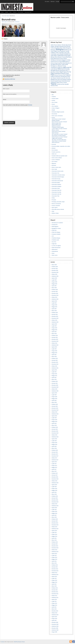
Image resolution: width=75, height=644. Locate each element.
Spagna (65, 80)
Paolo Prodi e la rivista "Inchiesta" (59, 131)
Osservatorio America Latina (58, 171)
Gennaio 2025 (55, 292)
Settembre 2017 (55, 460)
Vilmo (56, 86)
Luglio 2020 (54, 395)
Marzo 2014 (54, 540)
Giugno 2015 (54, 511)
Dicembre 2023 (55, 316)
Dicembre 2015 (55, 500)
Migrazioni (54, 164)
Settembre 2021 (55, 368)
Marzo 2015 (54, 517)
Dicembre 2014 (55, 523)
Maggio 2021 (54, 376)
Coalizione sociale (65, 51)
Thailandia (53, 82)
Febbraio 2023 (55, 336)
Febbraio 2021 (55, 381)
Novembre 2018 (55, 433)
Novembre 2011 (55, 594)
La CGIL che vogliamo (56, 246)
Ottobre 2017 (54, 458)
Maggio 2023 (54, 330)
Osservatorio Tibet (28, 12)
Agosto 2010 (54, 617)
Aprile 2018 (54, 446)
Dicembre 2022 (55, 339)
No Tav (69, 72)
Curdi (52, 54)
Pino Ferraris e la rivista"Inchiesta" (59, 136)
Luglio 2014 (54, 533)
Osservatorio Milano (56, 183)
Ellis (67, 57)
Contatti (57, 1)
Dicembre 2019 (55, 408)
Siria (56, 80)
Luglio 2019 (54, 418)
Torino (61, 82)
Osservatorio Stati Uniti (57, 190)
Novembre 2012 (55, 571)
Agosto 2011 (54, 599)
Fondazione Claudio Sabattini (58, 127)
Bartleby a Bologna (56, 120)
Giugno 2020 (54, 397)
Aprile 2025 (54, 286)
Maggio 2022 (54, 353)
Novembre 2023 (55, 318)
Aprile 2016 (54, 492)
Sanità (58, 78)
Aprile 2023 (54, 332)
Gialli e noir (54, 154)
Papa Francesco (56, 73)
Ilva (61, 63)
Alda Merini (68, 45)
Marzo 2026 (54, 265)
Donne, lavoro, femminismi (57, 116)
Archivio (53, 100)
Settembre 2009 (55, 626)
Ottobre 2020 (54, 389)
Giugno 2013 (54, 557)
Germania (59, 60)
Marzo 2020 (54, 402)
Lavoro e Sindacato (56, 160)
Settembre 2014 (55, 529)
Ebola (66, 56)
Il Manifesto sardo (55, 240)
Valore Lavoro (55, 255)
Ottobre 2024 (54, 297)
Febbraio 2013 (55, 565)
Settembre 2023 (55, 322)
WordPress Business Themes (19, 642)
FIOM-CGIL (54, 230)
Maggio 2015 (54, 513)
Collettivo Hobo (55, 53)
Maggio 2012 (54, 582)
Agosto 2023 (54, 324)
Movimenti (54, 165)
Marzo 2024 (54, 311)
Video (11, 12)
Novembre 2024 (55, 295)
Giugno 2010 (54, 619)
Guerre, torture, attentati (57, 158)
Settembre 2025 (55, 276)
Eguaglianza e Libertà (56, 228)
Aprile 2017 (54, 469)
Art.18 (66, 46)
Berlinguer (53, 50)
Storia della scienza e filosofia (58, 209)
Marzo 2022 (54, 357)
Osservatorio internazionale (57, 181)
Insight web (54, 244)
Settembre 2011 (55, 598)
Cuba (68, 53)
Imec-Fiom (54, 242)
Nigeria (65, 72)
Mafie (59, 69)
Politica (52, 76)
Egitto (69, 56)
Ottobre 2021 (54, 366)
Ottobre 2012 (54, 573)
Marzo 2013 (54, 563)
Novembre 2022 (55, 341)
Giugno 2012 (54, 580)
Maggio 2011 (54, 605)
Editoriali (15, 12)
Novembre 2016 (55, 479)
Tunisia (58, 84)
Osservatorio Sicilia (56, 188)
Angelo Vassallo (55, 46)
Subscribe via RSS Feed (10, 79)
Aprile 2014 (54, 538)
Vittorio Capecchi (5, 22)
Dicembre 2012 (55, 569)
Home (8, 16)
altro (53, 95)
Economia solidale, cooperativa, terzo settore (61, 146)
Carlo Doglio (54, 51)
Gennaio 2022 (55, 360)
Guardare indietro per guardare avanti (59, 156)
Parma (56, 75)
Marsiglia (53, 70)
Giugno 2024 (54, 305)
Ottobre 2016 (54, 481)
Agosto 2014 (54, 531)
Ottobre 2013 (54, 550)
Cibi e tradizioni (55, 106)
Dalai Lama (57, 54)
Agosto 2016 (54, 485)
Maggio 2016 (54, 490)
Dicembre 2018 (55, 431)
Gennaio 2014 (55, 544)
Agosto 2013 (54, 554)
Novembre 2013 (55, 548)
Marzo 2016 (54, 494)
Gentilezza (53, 60)
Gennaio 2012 (55, 590)
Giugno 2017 (54, 466)
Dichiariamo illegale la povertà (58, 112)
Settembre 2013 (55, 552)
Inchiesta (3, 642)
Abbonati (52, 1)
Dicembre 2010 (55, 611)
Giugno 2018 (54, 443)
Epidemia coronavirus (56, 126)
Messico (58, 70)
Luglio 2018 (54, 441)
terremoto (67, 81)
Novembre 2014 (55, 525)
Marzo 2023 (54, 334)
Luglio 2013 (54, 555)
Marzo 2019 (54, 425)
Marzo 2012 (54, 586)
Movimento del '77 (65, 70)
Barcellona (57, 48)
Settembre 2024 (55, 299)
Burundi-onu (9, 20)
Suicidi (56, 81)
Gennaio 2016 (55, 498)
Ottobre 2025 (54, 274)
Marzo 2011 (54, 609)
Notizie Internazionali (56, 248)
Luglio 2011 (54, 601)
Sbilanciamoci (55, 250)
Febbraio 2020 (55, 404)
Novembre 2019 (55, 410)
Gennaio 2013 (55, 567)
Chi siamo (47, 1)
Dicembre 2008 (55, 628)
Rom (69, 76)
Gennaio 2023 (55, 337)
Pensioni (61, 75)
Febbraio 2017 (55, 473)
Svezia (60, 81)
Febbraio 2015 (55, 519)
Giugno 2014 (54, 534)
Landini (59, 67)
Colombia (61, 53)
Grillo (63, 61)
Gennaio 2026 (55, 269)
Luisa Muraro (54, 69)
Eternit (70, 57)
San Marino (54, 78)
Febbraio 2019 (55, 427)
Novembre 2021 (55, 364)
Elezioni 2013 (54, 57)
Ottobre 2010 (54, 613)
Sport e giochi (55, 208)
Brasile (65, 50)
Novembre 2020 (55, 387)
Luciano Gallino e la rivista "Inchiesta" (59, 129)
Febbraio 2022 (55, 358)
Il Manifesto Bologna (56, 238)
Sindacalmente (55, 251)
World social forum (56, 142)
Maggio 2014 (54, 536)
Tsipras (54, 84)
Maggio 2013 (54, 559)
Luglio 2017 (54, 464)
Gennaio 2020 (55, 406)
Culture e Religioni (56, 108)
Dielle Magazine (55, 227)
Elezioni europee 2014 (56, 123)
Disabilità (66, 54)
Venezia (53, 86)
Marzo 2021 (54, 379)
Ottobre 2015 (54, 504)
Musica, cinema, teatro (56, 167)
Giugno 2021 (54, 374)
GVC (53, 236)
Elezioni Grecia (62, 57)
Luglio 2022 (54, 349)
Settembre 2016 (55, 483)
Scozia (62, 78)
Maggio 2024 (54, 307)
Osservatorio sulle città (56, 194)
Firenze (58, 58)
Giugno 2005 (54, 632)
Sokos (53, 253)
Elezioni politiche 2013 (56, 125)
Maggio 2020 (54, 399)
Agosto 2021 (54, 370)
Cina (58, 51)
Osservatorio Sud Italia (56, 192)
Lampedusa (54, 67)
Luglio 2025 (54, 280)
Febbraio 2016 (55, 496)
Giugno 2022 (54, 351)
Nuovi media (54, 169)
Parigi (67, 73)
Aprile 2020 (54, 401)
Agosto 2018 (54, 439)
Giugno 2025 (54, 282)
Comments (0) (17, 22)
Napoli (61, 72)
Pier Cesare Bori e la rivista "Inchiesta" (60, 134)
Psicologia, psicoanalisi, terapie (58, 202)
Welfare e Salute (55, 213)
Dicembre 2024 (55, 293)
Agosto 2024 (54, 301)
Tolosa (58, 82)
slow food (60, 80)
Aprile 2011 (54, 607)
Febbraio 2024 (55, 313)
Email (10, 94)
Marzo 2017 (54, 471)
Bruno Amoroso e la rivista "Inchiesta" (59, 122)
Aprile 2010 (54, 621)
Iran (52, 64)
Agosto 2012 (54, 577)
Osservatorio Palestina (56, 185)
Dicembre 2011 (55, 592)
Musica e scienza (55, 130)
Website (5, 100)
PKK (64, 75)
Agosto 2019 (54, 416)
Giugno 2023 (54, 328)
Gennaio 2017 (55, 475)
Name (6, 89)
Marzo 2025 (54, 288)
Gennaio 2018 (55, 452)
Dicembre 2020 (55, 385)
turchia (62, 84)
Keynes (59, 64)
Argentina (62, 46)
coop (65, 53)
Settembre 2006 (55, 630)
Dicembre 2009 (55, 622)
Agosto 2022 (54, 347)
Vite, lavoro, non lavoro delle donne (59, 140)
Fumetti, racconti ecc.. (56, 152)
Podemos (68, 75)
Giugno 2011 (54, 603)
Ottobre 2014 (54, 527)
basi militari (63, 48)
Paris (53, 75)
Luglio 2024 (54, 303)
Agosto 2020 (54, 393)
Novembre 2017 (55, 456)
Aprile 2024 (54, 309)
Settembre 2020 (55, 391)
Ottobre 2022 (54, 343)
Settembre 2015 (55, 506)
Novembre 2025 (55, 272)
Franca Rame (63, 58)
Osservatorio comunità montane (58, 175)
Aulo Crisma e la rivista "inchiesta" (59, 119)
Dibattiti (7, 12)
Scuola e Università (56, 206)
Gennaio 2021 (55, 383)
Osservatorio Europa (56, 179)
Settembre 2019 (55, 414)
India (64, 63)
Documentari (54, 114)
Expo (52, 58)
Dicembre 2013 (55, 546)
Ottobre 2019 (54, 412)
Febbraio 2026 (55, 267)
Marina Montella (65, 69)
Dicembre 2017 (55, 454)
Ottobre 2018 (54, 435)
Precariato (54, 200)
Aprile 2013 (54, 561)
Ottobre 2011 (54, 596)
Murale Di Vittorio (55, 72)
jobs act (55, 64)
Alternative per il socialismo (57, 223)
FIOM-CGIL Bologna (56, 232)
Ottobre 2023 (54, 320)
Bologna (60, 49)
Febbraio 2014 (55, 542)
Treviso (65, 82)
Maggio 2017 (54, 467)
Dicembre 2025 (55, 270)
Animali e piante (55, 99)
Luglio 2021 (54, 372)
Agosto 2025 (54, 278)
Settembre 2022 (55, 345)
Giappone (64, 60)
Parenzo (63, 73)
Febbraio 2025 (55, 290)
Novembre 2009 (55, 624)
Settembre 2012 (55, 575)
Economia (54, 144)
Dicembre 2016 (55, 477)
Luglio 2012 (54, 578)
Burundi (69, 50)
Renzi (66, 76)
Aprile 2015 (54, 515)
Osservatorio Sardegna (57, 186)
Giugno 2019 (54, 420)
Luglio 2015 (54, 510)
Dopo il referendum (59, 56)
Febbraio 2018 (55, 450)
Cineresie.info (55, 225)
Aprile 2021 (54, 378)
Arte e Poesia (55, 102)
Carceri (53, 104)
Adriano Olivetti (61, 45)
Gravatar (30, 105)
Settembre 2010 (55, 615)
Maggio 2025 (54, 284)
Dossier (2, 12)
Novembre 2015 (55, 502)
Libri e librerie (55, 162)
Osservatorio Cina (55, 173)
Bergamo (69, 48)
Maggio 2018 (54, 445)
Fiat (54, 58)
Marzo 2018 (54, 448)
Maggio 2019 (54, 422)
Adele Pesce (54, 45)
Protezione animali (59, 76)
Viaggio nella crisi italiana (57, 138)
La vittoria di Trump (61, 66)
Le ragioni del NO (66, 67)
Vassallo (67, 84)
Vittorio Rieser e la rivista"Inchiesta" (59, 141)
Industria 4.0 (68, 63)
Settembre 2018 (55, 437)
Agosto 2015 (54, 508)
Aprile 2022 (54, 355)
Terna (63, 81)
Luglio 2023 (54, 326)
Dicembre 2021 (55, 362)
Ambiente (54, 97)
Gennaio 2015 (55, 521)
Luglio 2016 (54, 487)
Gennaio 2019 (55, 429)
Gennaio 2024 (55, 314)
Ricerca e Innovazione (56, 204)
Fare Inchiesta (21, 12)
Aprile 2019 (54, 423)
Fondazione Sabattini (56, 234)
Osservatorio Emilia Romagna (58, 177)
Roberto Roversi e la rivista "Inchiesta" (60, 137)
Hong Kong (57, 63)
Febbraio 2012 (55, 588)
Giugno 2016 (54, 489)
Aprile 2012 (54, 584)
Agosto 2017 (54, 462)
